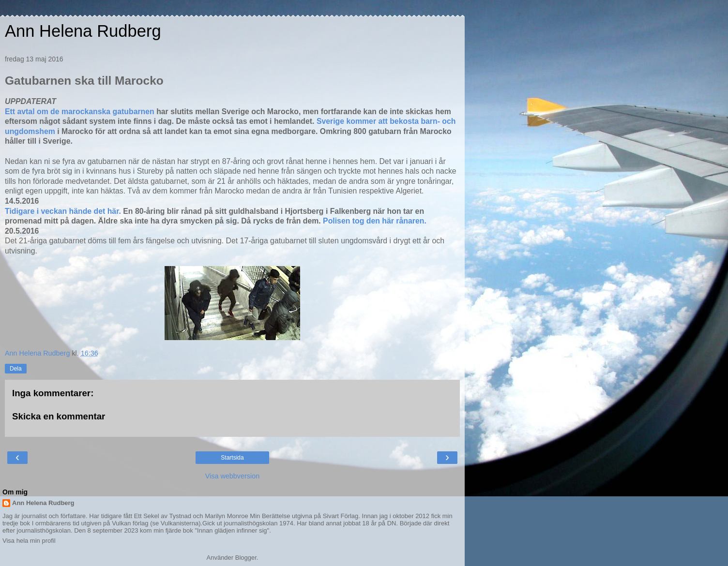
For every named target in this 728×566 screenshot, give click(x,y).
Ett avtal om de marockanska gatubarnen (80, 112)
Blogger (246, 558)
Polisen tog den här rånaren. (375, 221)
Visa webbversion (233, 476)
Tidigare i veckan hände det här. (64, 211)
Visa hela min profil (29, 541)
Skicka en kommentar (59, 416)
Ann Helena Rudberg (83, 31)
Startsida (232, 458)
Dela (16, 369)
